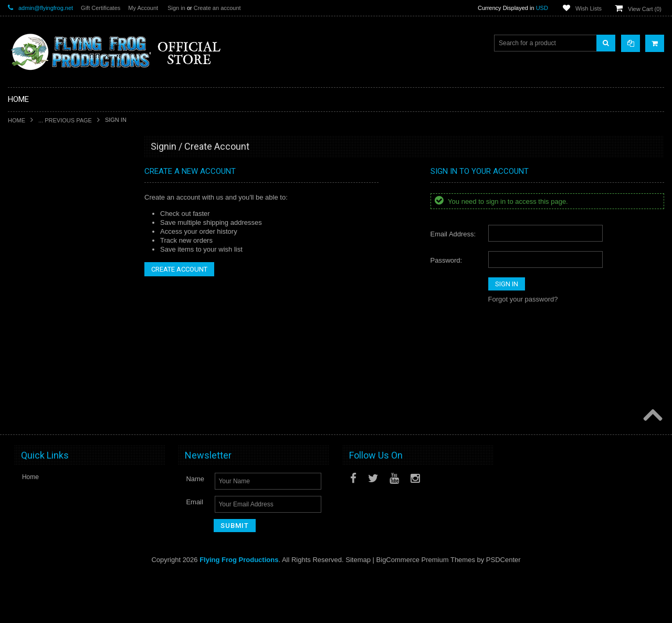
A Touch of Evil (35, 259)
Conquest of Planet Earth (49, 277)
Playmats (27, 367)
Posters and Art (36, 438)
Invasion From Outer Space (53, 349)
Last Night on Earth (41, 313)
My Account (143, 8)
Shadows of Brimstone (46, 242)
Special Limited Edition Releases (60, 189)
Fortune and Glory (40, 331)
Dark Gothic (31, 295)
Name (195, 527)
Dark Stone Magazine (44, 385)
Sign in (176, 8)
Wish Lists (589, 8)
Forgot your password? (523, 299)
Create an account (217, 8)
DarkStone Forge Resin (47, 224)
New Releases (34, 171)
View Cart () (645, 9)
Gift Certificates (101, 8)
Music (22, 402)
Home (17, 120)
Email (195, 550)
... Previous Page (65, 120)
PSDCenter (503, 608)
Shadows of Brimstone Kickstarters (63, 206)
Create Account (179, 269)
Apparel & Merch (38, 420)
